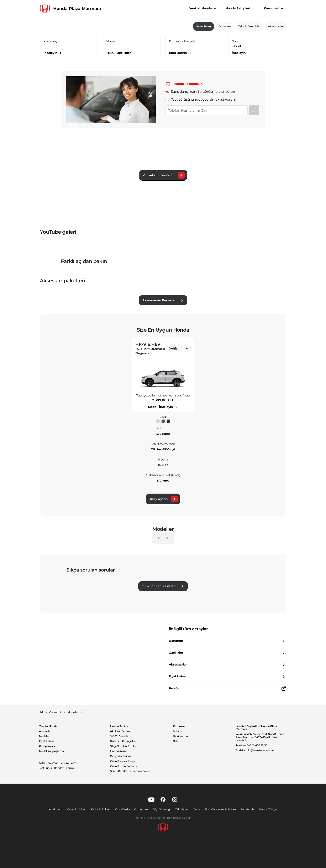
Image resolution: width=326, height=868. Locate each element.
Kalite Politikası (101, 809)
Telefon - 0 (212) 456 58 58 (252, 745)
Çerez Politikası (77, 809)
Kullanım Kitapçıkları (123, 741)
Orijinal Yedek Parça (123, 761)
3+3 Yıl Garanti (119, 736)
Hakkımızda (180, 736)
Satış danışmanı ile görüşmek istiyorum (201, 92)
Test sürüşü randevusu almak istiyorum (201, 99)
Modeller (44, 736)
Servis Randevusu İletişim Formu (131, 771)
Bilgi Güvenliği (162, 809)
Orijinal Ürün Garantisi (124, 766)
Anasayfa (45, 731)
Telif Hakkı (182, 809)
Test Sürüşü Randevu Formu (57, 768)
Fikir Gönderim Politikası (220, 809)
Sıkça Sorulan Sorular (123, 746)
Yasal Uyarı (55, 809)
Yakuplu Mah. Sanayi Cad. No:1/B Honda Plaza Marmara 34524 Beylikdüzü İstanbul (260, 737)
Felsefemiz (247, 809)
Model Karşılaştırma (51, 751)
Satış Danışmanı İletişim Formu (59, 763)
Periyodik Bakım (120, 756)
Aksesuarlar (276, 26)
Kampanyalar (48, 746)
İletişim (178, 731)
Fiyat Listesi (46, 741)
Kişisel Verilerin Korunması (131, 809)
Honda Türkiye (268, 809)
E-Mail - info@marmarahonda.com (257, 750)
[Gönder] (254, 110)
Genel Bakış (204, 26)
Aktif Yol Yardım (120, 731)
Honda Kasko (119, 751)
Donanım (225, 26)
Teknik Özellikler (249, 26)
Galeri (177, 741)
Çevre (197, 809)
